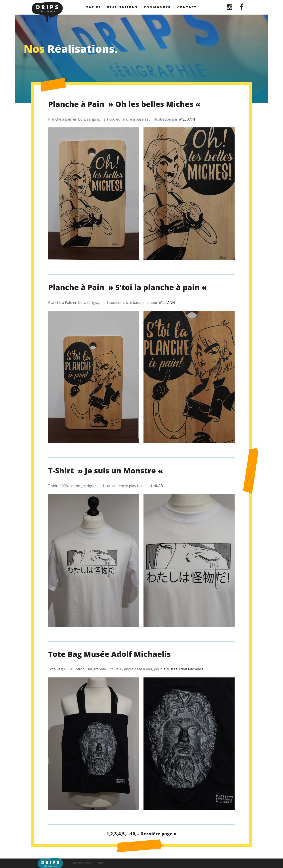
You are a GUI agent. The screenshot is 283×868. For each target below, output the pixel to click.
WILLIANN (187, 119)
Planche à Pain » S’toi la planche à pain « (128, 287)
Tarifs (94, 7)
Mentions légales (82, 863)
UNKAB (157, 486)
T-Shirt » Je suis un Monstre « (107, 471)
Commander (157, 7)
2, (112, 834)
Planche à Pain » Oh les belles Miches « (125, 104)
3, (116, 834)
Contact (187, 7)
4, (120, 834)
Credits (100, 863)
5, (124, 834)
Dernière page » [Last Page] (159, 834)
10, (133, 834)
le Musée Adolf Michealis (183, 669)
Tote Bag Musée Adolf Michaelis (109, 654)
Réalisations (122, 7)
